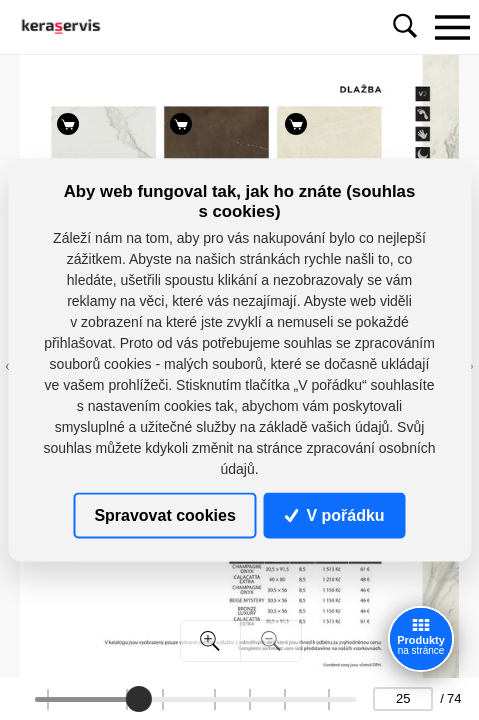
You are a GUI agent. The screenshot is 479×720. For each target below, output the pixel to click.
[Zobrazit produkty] (421, 639)
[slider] (139, 699)
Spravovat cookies (164, 514)
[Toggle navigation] (452, 27)
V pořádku (335, 514)
